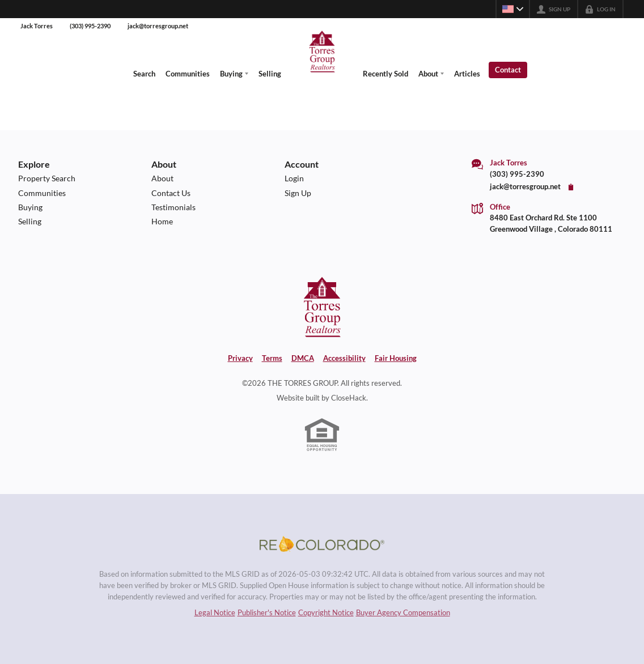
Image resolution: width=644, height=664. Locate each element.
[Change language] (512, 9)
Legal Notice (215, 612)
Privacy (240, 358)
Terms (272, 358)
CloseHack (349, 398)
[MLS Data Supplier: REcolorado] (322, 544)
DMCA (303, 358)
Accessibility (344, 358)
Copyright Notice (326, 612)
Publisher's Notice (267, 612)
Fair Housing (396, 358)
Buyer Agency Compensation (403, 612)
